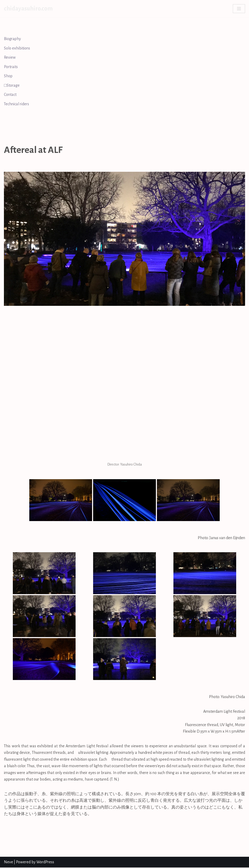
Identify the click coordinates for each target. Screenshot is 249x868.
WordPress (45, 863)
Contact (10, 95)
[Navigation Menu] (239, 9)
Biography (13, 39)
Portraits (11, 67)
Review (10, 58)
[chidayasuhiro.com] (28, 9)
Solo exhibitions (17, 48)
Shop (8, 76)
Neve (9, 863)
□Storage (12, 85)
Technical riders (17, 104)
